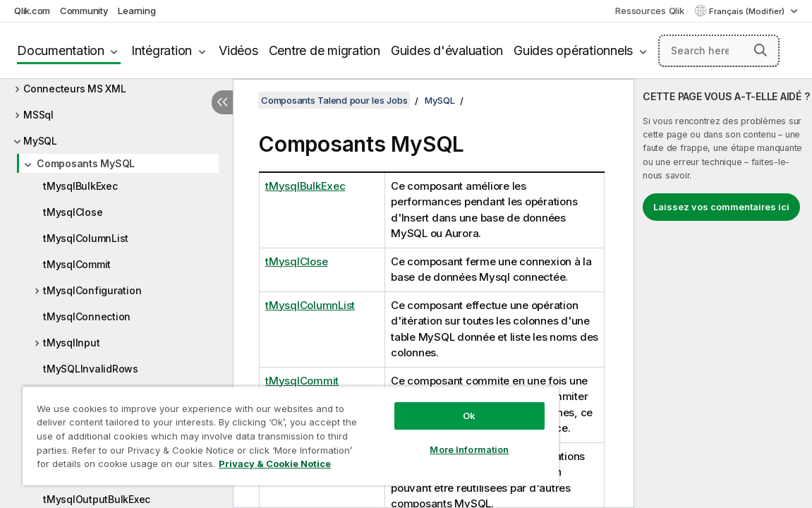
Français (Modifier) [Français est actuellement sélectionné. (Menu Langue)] (748, 11)
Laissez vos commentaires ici (721, 207)
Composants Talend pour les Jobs (334, 100)
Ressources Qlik (649, 11)
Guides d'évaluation (447, 50)
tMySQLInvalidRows (91, 369)
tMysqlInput (71, 343)
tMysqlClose (73, 212)
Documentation (61, 50)
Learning (137, 11)
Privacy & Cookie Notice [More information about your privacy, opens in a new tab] (151, 466)
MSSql (38, 115)
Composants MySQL (86, 163)
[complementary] (723, 294)
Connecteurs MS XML (75, 89)
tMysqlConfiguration (92, 290)
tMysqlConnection (87, 316)
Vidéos (238, 50)
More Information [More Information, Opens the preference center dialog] (414, 439)
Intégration (162, 50)
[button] (761, 50)
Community (84, 11)
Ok (414, 405)
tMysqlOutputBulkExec (97, 499)
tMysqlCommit (77, 264)
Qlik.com (32, 11)
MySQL (40, 141)
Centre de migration (325, 50)
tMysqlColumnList (86, 238)
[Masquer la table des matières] (222, 102)
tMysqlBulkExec (80, 186)
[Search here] (719, 51)
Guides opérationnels (573, 50)
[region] (258, 430)
